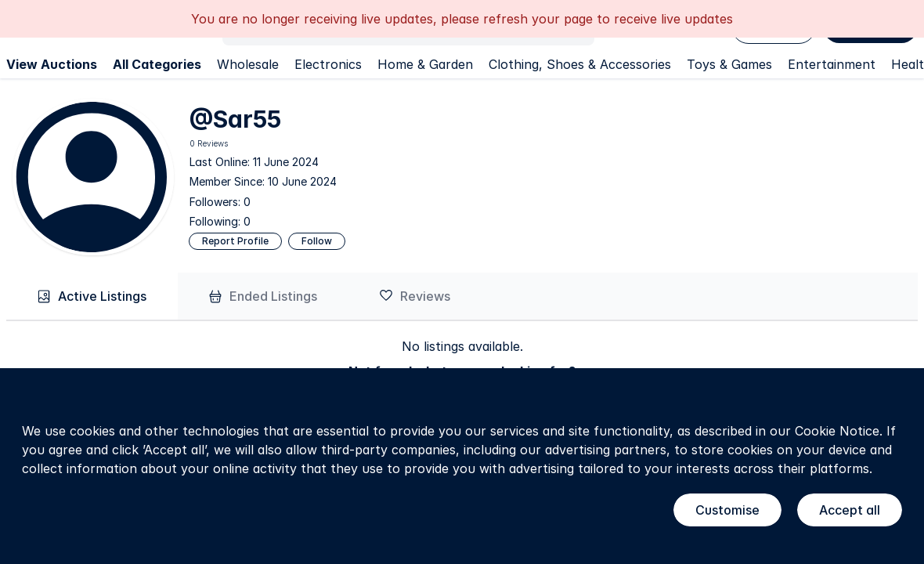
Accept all (850, 510)
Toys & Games (729, 64)
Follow (317, 241)
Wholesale (248, 64)
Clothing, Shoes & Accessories (580, 64)
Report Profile (235, 241)
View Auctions (52, 64)
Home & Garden (425, 64)
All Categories (157, 64)
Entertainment (832, 64)
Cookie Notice (837, 431)
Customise (727, 510)
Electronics (328, 64)
